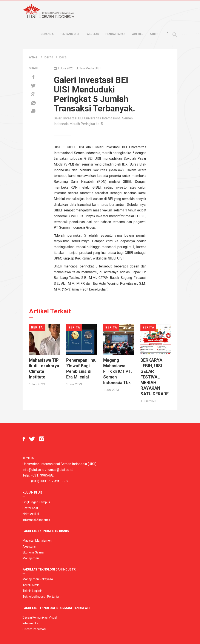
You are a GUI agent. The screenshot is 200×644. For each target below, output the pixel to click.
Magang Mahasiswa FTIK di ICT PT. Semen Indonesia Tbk (118, 371)
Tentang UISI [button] (70, 34)
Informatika (31, 623)
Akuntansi (29, 547)
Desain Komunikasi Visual (40, 617)
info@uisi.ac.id (33, 470)
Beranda (47, 34)
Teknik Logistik (32, 591)
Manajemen (31, 558)
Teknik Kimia (31, 585)
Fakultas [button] (92, 34)
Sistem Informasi (34, 629)
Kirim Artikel (31, 514)
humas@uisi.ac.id (60, 470)
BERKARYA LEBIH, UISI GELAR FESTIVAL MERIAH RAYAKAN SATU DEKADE (155, 377)
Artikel (138, 34)
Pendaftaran (115, 34)
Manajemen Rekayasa (38, 579)
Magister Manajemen (37, 541)
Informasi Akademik (36, 520)
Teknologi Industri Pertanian (42, 597)
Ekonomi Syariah (34, 552)
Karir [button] (153, 34)
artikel (34, 57)
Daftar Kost (30, 508)
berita (49, 57)
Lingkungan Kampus (36, 502)
